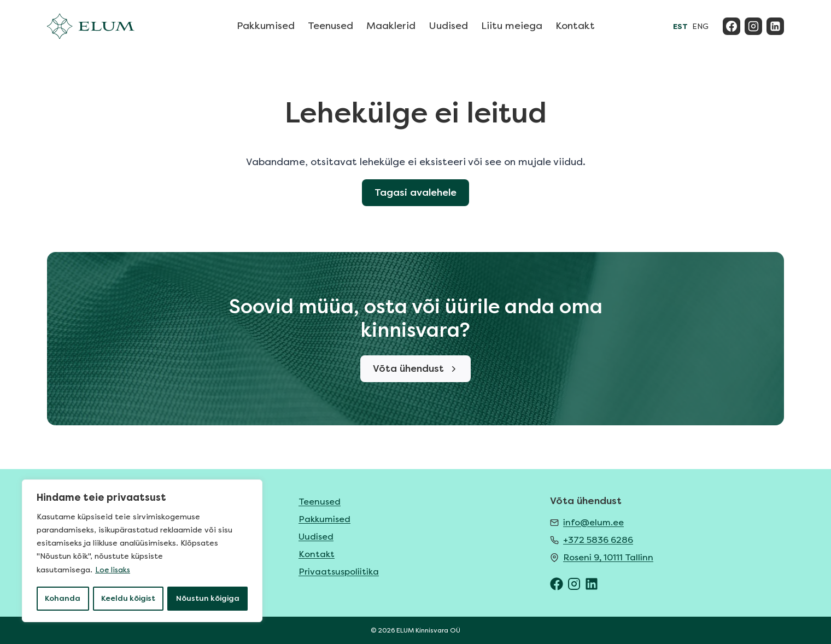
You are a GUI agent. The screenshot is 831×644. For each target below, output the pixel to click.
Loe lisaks (113, 571)
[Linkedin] (775, 26)
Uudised (448, 26)
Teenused (330, 26)
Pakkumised (266, 26)
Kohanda (62, 598)
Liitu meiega (512, 26)
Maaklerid (391, 26)
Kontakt (575, 26)
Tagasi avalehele (416, 193)
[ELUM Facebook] (557, 584)
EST (680, 27)
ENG (700, 27)
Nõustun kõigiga (208, 598)
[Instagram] (753, 26)
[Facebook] (731, 26)
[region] (142, 552)
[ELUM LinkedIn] (592, 584)
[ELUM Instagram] (574, 584)
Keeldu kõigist (128, 598)
